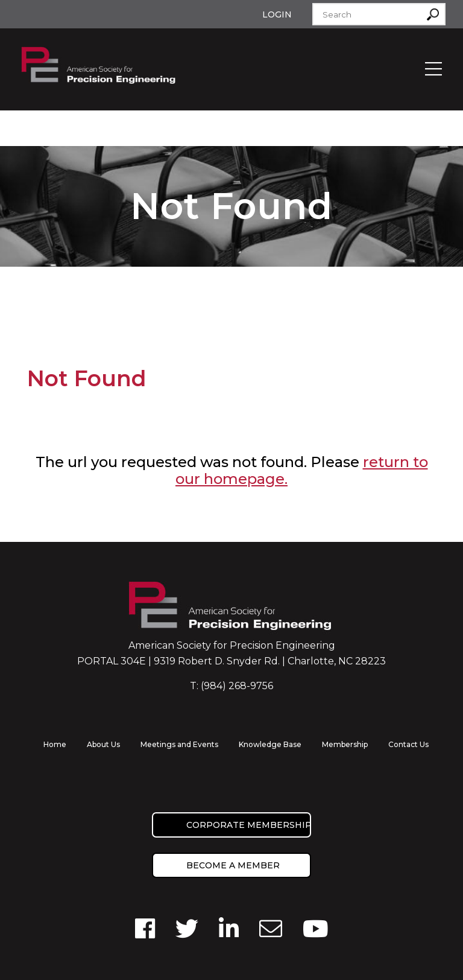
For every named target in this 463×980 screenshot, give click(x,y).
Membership (345, 744)
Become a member (233, 865)
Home (55, 744)
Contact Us (408, 744)
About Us (103, 744)
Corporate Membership (249, 825)
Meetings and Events (179, 744)
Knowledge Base (270, 744)
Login (277, 14)
